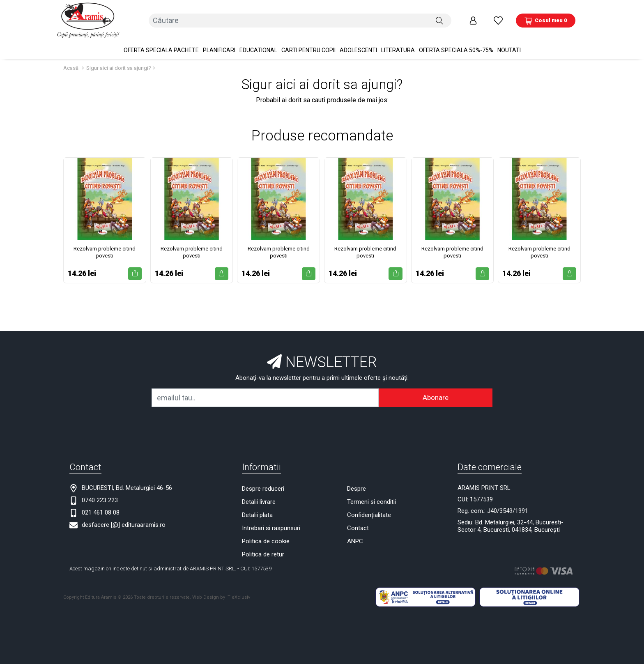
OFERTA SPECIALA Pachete (161, 49)
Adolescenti (358, 49)
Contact (358, 527)
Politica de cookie (266, 540)
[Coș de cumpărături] (546, 20)
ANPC (355, 540)
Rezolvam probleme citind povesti (105, 251)
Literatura (398, 49)
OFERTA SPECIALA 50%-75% (456, 49)
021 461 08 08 (101, 512)
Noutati (509, 49)
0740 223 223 (100, 499)
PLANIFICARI (219, 49)
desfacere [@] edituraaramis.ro (124, 524)
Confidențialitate (369, 514)
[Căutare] (439, 20)
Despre (356, 488)
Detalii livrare (259, 501)
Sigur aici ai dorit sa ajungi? (119, 67)
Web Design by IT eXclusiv (221, 596)
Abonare (436, 397)
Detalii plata (257, 514)
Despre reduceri (263, 488)
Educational (258, 49)
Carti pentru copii (308, 49)
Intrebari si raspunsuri (271, 527)
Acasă (71, 67)
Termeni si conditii (371, 501)
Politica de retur (263, 554)
